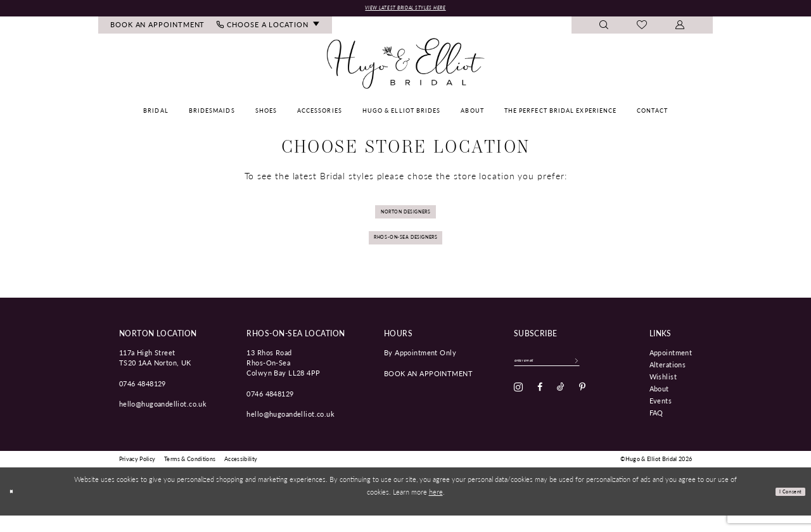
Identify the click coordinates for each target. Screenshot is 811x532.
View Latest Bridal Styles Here (405, 9)
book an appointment (428, 389)
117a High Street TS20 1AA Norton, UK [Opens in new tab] (155, 374)
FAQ (656, 429)
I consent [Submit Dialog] (783, 508)
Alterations (668, 381)
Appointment (671, 369)
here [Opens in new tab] (436, 508)
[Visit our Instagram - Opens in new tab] (518, 409)
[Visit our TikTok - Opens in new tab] (561, 409)
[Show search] (604, 28)
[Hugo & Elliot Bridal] (406, 66)
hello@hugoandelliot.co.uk (163, 420)
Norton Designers (406, 218)
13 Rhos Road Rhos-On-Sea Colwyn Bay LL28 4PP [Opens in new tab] (283, 379)
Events (661, 417)
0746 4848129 (143, 399)
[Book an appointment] (158, 28)
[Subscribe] (614, 379)
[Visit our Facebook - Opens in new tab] (540, 409)
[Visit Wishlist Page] (642, 28)
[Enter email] (566, 379)
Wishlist (663, 393)
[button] (680, 28)
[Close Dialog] (14, 508)
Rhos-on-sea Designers (405, 250)
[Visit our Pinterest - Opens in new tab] (582, 409)
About (659, 405)
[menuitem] (158, 28)
